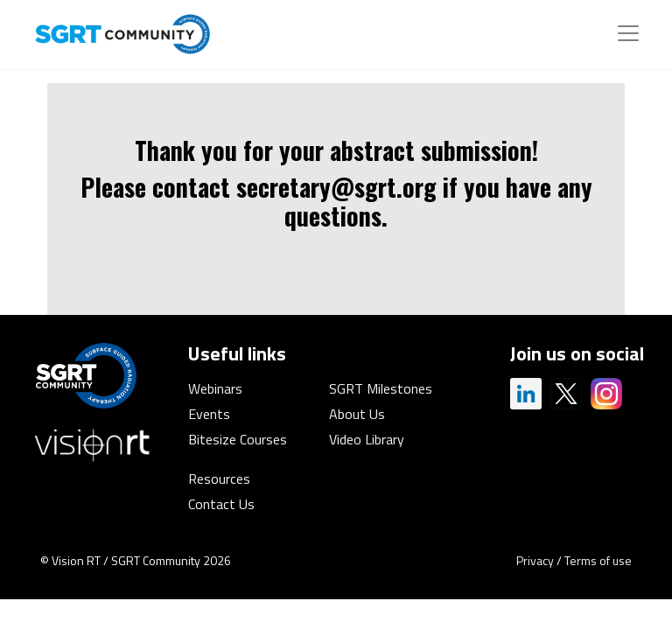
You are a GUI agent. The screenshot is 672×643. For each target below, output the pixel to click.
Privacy (535, 560)
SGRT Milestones (381, 388)
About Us (357, 414)
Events (209, 414)
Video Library (367, 439)
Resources (219, 479)
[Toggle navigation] (628, 33)
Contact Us (221, 504)
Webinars (215, 388)
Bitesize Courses (238, 439)
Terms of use (598, 560)
